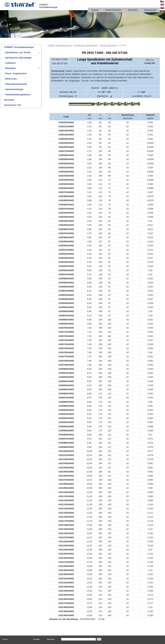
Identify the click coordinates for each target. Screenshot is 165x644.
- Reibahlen (10, 68)
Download (150, 10)
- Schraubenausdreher (16, 84)
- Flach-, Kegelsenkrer (15, 73)
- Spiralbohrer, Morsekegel (18, 58)
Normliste (9, 100)
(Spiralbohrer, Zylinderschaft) (86, 45)
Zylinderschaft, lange (108, 45)
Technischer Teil (13, 105)
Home (95, 10)
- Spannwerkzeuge (14, 89)
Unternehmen (113, 10)
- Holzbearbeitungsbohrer (17, 95)
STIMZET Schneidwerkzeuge (19, 47)
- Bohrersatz (10, 79)
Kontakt (133, 10)
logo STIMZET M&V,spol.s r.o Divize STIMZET (20, 4)
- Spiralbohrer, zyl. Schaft (17, 52)
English (159, 5)
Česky (159, 2)
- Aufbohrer (10, 63)
